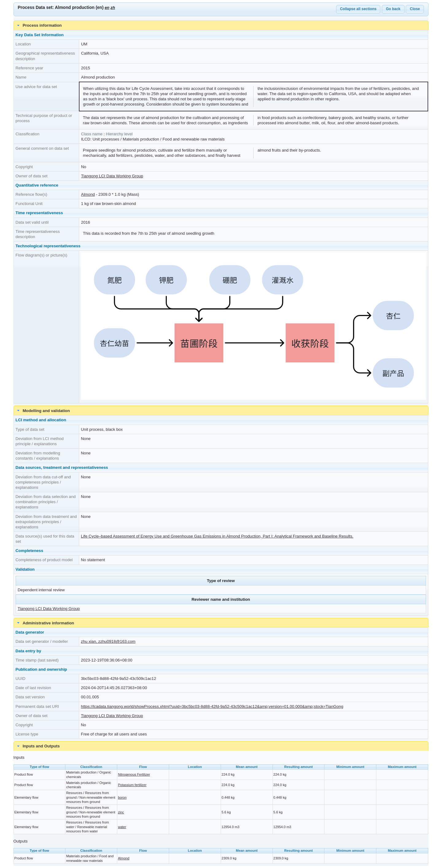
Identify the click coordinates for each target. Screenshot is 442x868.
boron (122, 797)
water (122, 827)
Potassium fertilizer (132, 785)
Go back (393, 9)
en (107, 8)
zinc (121, 812)
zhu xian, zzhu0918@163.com (108, 641)
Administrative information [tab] (45, 623)
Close (415, 9)
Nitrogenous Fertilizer (134, 774)
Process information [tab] (39, 25)
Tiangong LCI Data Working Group (112, 176)
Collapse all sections (358, 9)
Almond (88, 194)
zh (113, 8)
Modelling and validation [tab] (43, 411)
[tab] (221, 746)
